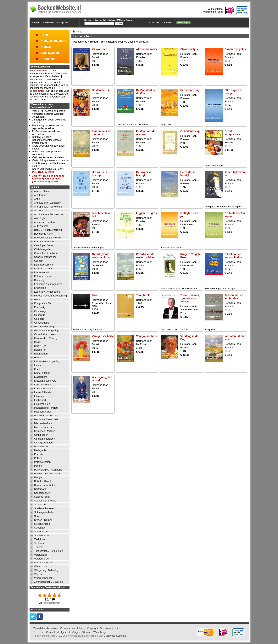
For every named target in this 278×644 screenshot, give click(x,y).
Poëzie (38, 466)
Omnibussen (41, 435)
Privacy (81, 628)
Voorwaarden (67, 628)
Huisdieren (40, 350)
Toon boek (143, 295)
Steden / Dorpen (43, 520)
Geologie (39, 319)
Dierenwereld (42, 272)
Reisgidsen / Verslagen (47, 474)
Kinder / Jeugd (42, 373)
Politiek (38, 458)
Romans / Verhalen (45, 485)
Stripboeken (41, 532)
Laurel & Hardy (43, 392)
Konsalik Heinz (42, 385)
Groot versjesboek (232, 133)
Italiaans (39, 365)
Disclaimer (106, 628)
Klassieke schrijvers (45, 381)
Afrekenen (48, 59)
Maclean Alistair (43, 412)
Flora (37, 299)
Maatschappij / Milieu (46, 408)
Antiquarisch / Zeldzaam (48, 203)
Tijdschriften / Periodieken (49, 551)
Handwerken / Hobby (46, 338)
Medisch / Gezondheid (47, 419)
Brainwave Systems (115, 636)
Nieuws (46, 47)
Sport (37, 516)
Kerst (37, 369)
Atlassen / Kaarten (44, 222)
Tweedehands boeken (46, 628)
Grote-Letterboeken (45, 334)
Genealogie (41, 311)
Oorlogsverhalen (43, 443)
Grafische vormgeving (46, 330)
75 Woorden (100, 49)
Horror (38, 342)
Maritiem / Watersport (46, 416)
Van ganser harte (103, 336)
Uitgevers (64, 23)
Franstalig (40, 307)
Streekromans (42, 524)
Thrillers (39, 547)
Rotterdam (40, 489)
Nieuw (37, 23)
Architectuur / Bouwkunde (48, 214)
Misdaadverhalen (44, 423)
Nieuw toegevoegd (53, 41)
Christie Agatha (43, 249)
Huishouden (41, 354)
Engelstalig (40, 288)
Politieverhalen (42, 462)
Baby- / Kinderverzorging (48, 230)
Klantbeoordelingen (52, 603)
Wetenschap (41, 566)
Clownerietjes (189, 49)
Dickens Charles (43, 269)
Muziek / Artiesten (44, 427)
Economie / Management (48, 284)
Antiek (38, 199)
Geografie (40, 315)
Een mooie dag (190, 90)
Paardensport (42, 446)
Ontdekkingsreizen (45, 439)
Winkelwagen (183, 23)
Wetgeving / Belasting (46, 570)
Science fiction (42, 497)
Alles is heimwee (147, 49)
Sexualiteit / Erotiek (45, 501)
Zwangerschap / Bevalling (49, 582)
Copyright (92, 628)
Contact (168, 23)
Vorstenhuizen (42, 559)
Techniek (39, 543)
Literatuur (39, 396)
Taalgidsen (40, 539)
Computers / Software (46, 253)
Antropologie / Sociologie (48, 207)
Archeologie (41, 211)
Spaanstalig (41, 504)
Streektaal (40, 528)
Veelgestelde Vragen (69, 632)
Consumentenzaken (45, 257)
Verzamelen (41, 555)
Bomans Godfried (44, 241)
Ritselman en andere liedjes (234, 256)
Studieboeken (42, 535)
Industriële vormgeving (47, 361)
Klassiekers (41, 377)
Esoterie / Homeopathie (47, 292)
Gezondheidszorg (44, 327)
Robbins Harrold (43, 481)
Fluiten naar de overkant (102, 133)
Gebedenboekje (190, 131)
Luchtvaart (40, 400)
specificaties (37, 91)
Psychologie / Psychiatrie (48, 470)
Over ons (155, 23)
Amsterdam (41, 195)
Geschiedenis (42, 323)
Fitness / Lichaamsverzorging (50, 296)
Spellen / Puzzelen (45, 508)
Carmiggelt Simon (44, 245)
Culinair (38, 261)
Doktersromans (43, 276)
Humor (38, 357)
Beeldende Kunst (44, 234)
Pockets (39, 454)
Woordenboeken (43, 578)
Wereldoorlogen (43, 562)
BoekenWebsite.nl (40, 70)
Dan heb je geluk (235, 49)
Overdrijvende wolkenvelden (101, 256)
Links (117, 628)
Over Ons (39, 632)
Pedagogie (40, 450)
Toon (95, 295)
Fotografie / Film (43, 303)
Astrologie (40, 218)
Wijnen (38, 574)
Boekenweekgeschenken (48, 238)
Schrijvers (49, 23)
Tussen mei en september (234, 297)
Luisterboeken (42, 404)
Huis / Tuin (40, 346)
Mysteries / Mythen (45, 431)
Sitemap (87, 632)
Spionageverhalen (44, 512)
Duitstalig (39, 280)
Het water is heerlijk (100, 174)
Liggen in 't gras (147, 213)
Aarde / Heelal (42, 191)
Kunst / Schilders (44, 388)
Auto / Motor (41, 226)
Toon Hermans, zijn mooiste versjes (190, 298)
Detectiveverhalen (44, 265)
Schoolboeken (42, 493)
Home (45, 35)
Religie (38, 477)
